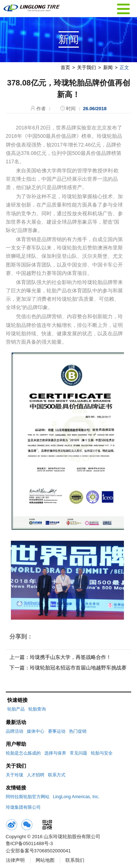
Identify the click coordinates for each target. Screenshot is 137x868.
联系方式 (57, 775)
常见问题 (78, 753)
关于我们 (86, 67)
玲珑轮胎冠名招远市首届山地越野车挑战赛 (78, 668)
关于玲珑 (15, 775)
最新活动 (16, 722)
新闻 (108, 67)
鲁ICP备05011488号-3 (29, 843)
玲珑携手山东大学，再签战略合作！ (70, 657)
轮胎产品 (16, 709)
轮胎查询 (37, 709)
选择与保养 (55, 753)
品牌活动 (15, 731)
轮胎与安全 (102, 753)
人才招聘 (36, 775)
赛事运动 (57, 731)
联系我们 (75, 860)
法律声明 (15, 860)
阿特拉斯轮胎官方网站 (28, 797)
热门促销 (78, 731)
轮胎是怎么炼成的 (23, 753)
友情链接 (16, 788)
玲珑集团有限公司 (23, 807)
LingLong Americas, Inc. (76, 797)
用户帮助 (16, 744)
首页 (65, 67)
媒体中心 (36, 731)
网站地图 (45, 860)
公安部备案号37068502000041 (38, 851)
